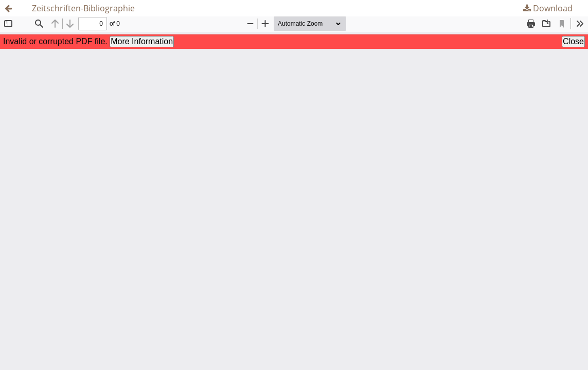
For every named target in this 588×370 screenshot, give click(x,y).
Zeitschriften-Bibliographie (83, 8)
